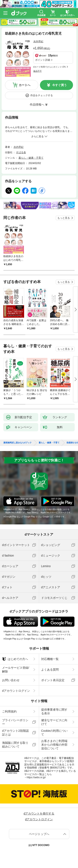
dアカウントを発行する (39, 813)
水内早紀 (38, 41)
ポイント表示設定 (53, 680)
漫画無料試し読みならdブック (17, 443)
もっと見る (64, 218)
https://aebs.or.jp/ (36, 777)
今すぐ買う (59, 85)
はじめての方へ (15, 659)
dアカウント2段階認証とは (15, 733)
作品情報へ (37, 105)
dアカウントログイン (16, 691)
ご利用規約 (9, 711)
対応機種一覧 (50, 659)
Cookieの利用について (54, 733)
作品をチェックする (42, 95)
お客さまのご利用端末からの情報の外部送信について (54, 745)
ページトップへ (39, 834)
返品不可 (37, 71)
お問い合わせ (11, 680)
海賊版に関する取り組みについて (15, 745)
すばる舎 (21, 152)
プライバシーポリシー (15, 722)
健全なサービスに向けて (54, 722)
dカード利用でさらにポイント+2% (50, 67)
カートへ (25, 85)
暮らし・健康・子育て (31, 158)
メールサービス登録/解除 (16, 670)
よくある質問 (50, 670)
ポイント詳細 (43, 60)
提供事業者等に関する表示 (54, 711)
